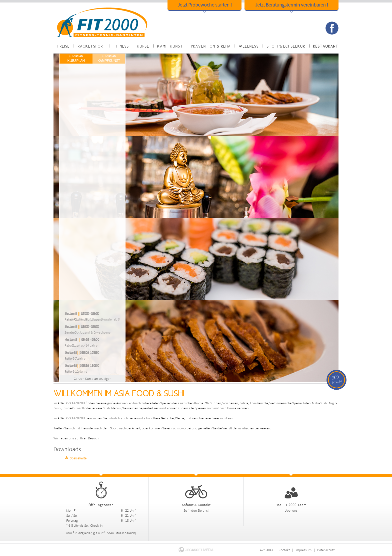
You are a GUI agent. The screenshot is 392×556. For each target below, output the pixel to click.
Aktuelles (266, 550)
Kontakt (284, 550)
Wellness (249, 46)
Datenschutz (326, 550)
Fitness (121, 46)
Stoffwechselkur (286, 46)
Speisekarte (75, 458)
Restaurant (326, 46)
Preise (64, 46)
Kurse (143, 46)
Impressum (303, 550)
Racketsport (92, 46)
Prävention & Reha (211, 46)
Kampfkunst (170, 46)
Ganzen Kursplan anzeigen (87, 378)
